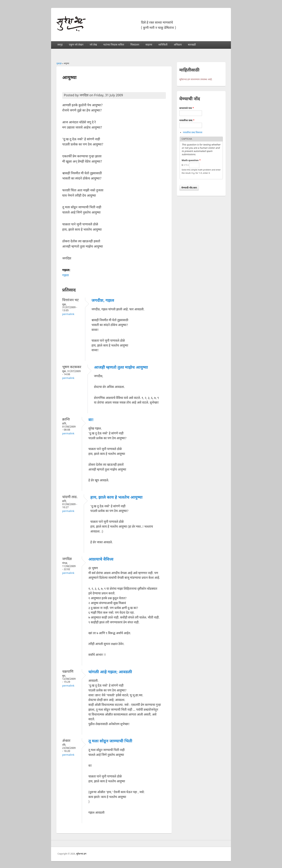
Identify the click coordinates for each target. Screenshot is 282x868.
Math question (191, 160)
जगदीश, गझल (103, 301)
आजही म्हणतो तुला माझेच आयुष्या (121, 368)
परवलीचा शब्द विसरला (193, 133)
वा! (91, 420)
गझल (65, 276)
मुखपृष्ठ (59, 64)
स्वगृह (60, 45)
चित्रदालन (135, 45)
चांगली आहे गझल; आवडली (110, 672)
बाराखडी (192, 45)
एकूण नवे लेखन (76, 45)
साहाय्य (149, 45)
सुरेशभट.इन (81, 854)
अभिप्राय (178, 45)
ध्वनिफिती (163, 45)
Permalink (68, 314)
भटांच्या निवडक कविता (114, 45)
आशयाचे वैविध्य (101, 560)
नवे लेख (93, 45)
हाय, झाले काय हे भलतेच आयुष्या (116, 498)
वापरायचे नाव (187, 108)
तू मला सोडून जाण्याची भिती (110, 741)
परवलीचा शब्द (187, 121)
